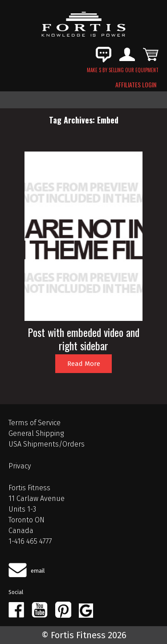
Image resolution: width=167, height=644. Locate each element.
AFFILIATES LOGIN (136, 85)
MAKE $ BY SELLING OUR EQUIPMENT (123, 70)
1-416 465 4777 (30, 541)
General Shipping (36, 433)
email (38, 571)
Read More (84, 364)
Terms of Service (35, 423)
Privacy (20, 466)
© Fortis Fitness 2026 (84, 635)
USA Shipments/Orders (47, 444)
